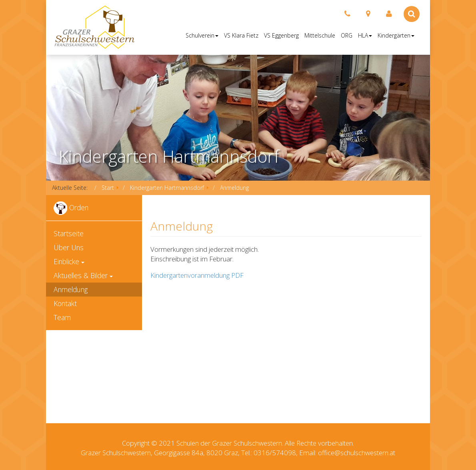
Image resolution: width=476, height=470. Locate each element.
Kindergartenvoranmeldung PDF (197, 275)
